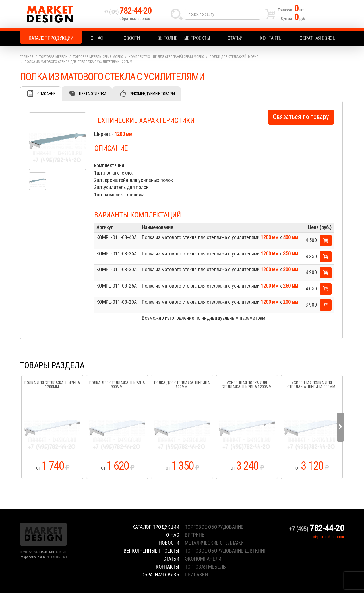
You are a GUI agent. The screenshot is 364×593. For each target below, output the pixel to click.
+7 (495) (128, 12)
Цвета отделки (93, 94)
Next (340, 427)
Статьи (235, 38)
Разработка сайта (33, 557)
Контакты (271, 38)
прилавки (196, 575)
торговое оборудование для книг (226, 551)
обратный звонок (135, 19)
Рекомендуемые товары (152, 94)
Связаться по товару (301, 117)
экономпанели (203, 559)
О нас (97, 38)
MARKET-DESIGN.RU (53, 552)
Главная (27, 57)
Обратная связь (317, 38)
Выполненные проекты (184, 38)
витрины (195, 535)
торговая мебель (205, 567)
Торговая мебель (53, 57)
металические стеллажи (214, 543)
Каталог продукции (51, 38)
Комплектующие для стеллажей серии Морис (166, 57)
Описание (46, 94)
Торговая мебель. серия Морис (98, 57)
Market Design (60, 14)
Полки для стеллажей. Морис (234, 57)
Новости (130, 38)
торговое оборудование (214, 527)
